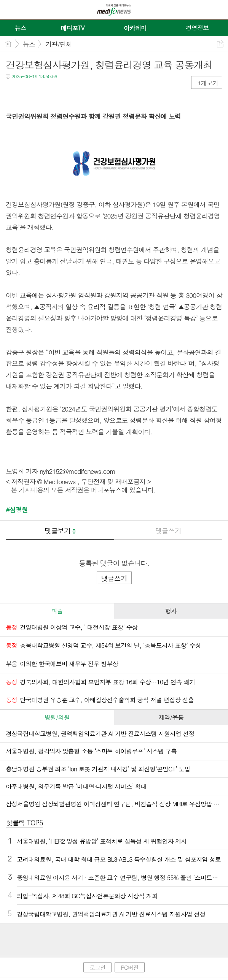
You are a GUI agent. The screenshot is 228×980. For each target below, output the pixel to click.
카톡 (43, 92)
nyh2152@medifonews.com (77, 471)
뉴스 (29, 44)
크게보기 (207, 83)
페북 (12, 92)
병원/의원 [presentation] (57, 717)
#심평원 (17, 510)
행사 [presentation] (171, 611)
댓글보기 (60, 531)
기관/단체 (59, 44)
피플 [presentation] (57, 611)
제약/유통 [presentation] (171, 717)
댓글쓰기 (168, 531)
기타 (58, 92)
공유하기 (220, 44)
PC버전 (130, 967)
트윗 (28, 92)
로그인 (97, 967)
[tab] (57, 611)
